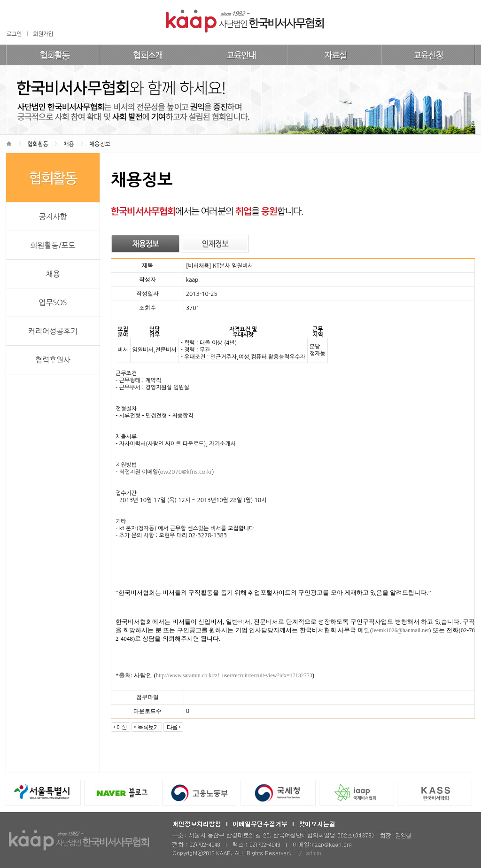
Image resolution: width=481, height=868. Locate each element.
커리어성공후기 (53, 331)
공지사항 (53, 217)
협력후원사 (53, 360)
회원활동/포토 (53, 245)
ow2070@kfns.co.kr (186, 472)
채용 (53, 274)
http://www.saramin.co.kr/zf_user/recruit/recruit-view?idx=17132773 (234, 675)
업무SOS (53, 302)
